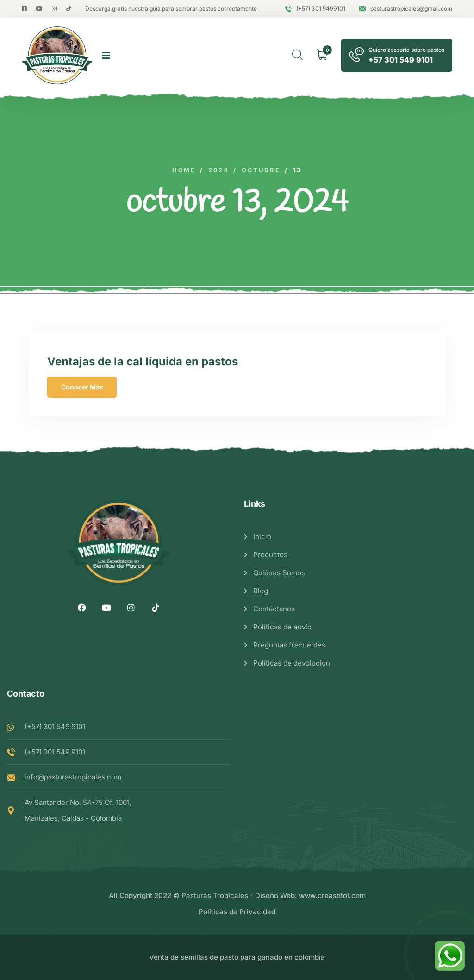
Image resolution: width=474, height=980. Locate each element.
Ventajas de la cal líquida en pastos (143, 361)
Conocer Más (82, 387)
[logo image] (57, 55)
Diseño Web (275, 895)
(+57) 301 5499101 (315, 9)
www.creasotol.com (332, 895)
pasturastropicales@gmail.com (406, 9)
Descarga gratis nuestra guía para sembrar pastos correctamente (171, 9)
